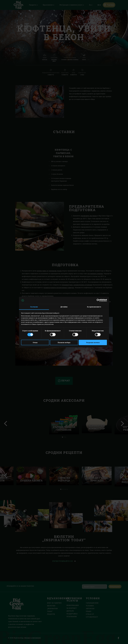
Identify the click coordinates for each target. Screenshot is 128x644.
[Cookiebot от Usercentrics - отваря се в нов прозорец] (98, 300)
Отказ (35, 342)
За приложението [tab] (94, 307)
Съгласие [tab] (34, 307)
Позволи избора (64, 342)
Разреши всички (93, 342)
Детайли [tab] (64, 307)
